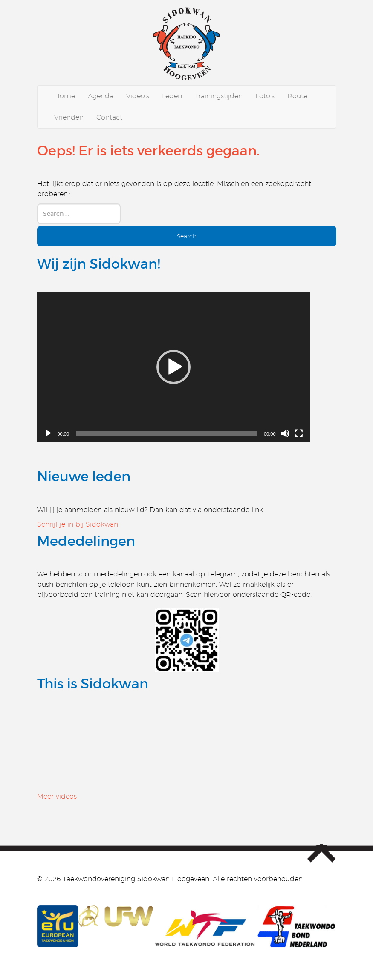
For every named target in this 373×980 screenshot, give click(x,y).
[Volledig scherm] (299, 433)
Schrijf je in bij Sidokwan (78, 524)
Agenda (101, 96)
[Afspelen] (48, 433)
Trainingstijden (219, 96)
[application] (173, 367)
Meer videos (57, 796)
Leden (172, 96)
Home (65, 96)
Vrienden (69, 117)
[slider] (166, 433)
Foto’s (265, 96)
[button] (173, 367)
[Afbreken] (285, 433)
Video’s (138, 96)
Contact (109, 117)
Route (297, 96)
